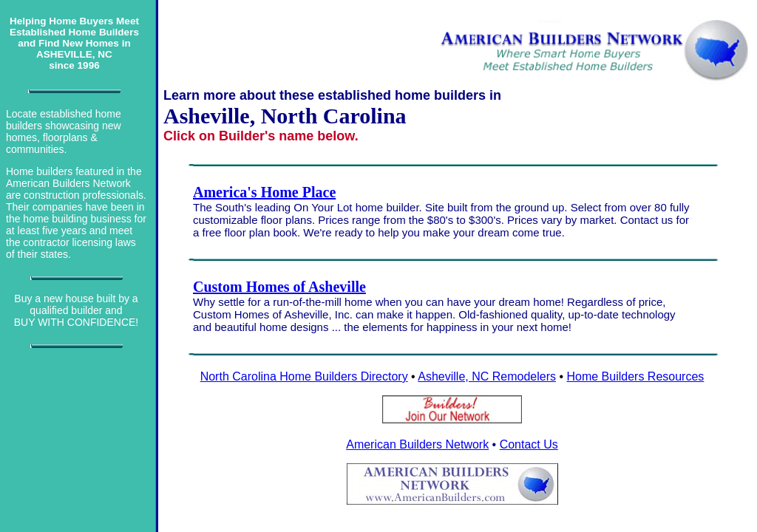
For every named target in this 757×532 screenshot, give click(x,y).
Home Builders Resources (635, 376)
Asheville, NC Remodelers (487, 376)
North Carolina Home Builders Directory (304, 376)
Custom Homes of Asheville (279, 287)
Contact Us (529, 444)
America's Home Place (264, 192)
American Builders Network (417, 444)
